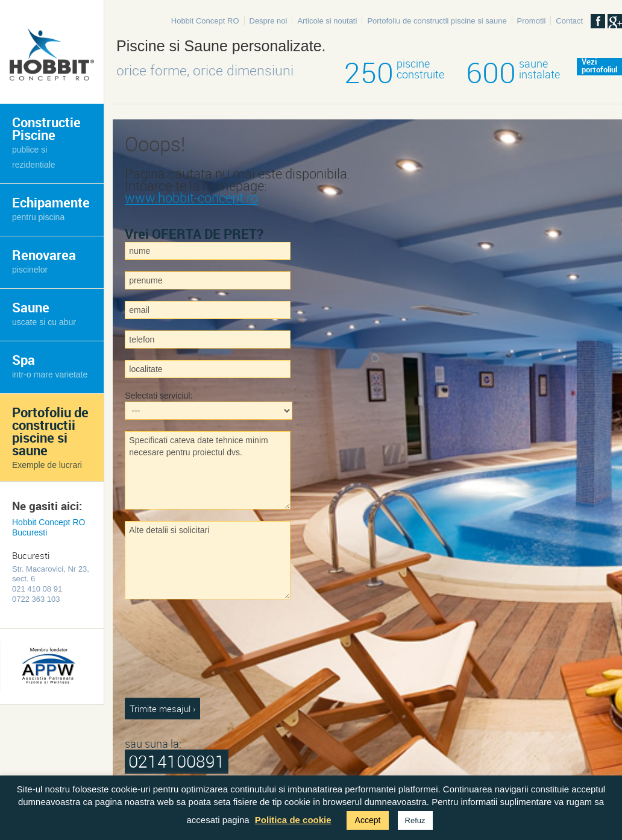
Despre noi (269, 21)
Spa (50, 365)
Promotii (532, 21)
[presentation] (174, 654)
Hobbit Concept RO (205, 21)
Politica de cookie (293, 820)
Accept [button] (368, 820)
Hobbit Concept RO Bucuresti (49, 527)
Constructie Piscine (46, 141)
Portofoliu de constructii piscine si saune (437, 21)
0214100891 (177, 761)
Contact (569, 21)
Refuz (415, 820)
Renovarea (44, 260)
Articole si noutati (327, 21)
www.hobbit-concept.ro (191, 197)
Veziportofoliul (599, 66)
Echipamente (51, 208)
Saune (44, 313)
